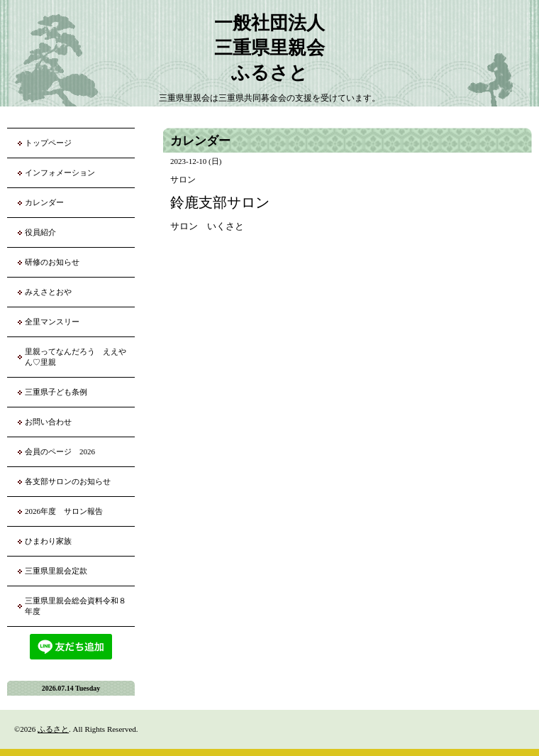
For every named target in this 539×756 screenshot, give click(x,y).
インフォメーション (60, 172)
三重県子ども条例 (56, 392)
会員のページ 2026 (60, 451)
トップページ (48, 143)
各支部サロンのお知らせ (68, 481)
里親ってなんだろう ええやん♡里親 (76, 357)
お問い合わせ (48, 422)
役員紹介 (40, 232)
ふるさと (53, 729)
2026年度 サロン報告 (64, 511)
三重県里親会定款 (56, 571)
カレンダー (44, 202)
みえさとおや (48, 292)
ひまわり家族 (52, 541)
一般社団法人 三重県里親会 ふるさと (269, 48)
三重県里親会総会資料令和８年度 (76, 606)
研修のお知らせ (52, 262)
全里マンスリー (52, 322)
